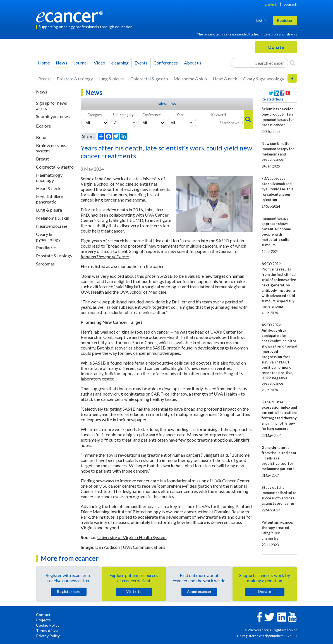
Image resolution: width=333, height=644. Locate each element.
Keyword (219, 115)
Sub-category (123, 115)
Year (180, 115)
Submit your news (53, 116)
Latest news (167, 104)
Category (95, 115)
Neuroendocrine (52, 226)
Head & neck (225, 79)
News (62, 63)
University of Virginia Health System (132, 537)
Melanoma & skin (190, 79)
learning (120, 63)
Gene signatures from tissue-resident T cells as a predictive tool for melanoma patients (279, 458)
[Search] (293, 63)
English (271, 4)
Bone (41, 137)
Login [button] (261, 20)
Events (141, 63)
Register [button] (285, 20)
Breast (45, 79)
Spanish (290, 4)
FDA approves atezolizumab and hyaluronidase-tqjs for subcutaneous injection (277, 189)
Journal (81, 63)
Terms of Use (48, 630)
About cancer (199, 592)
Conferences (166, 63)
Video (100, 63)
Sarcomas (45, 264)
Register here (69, 592)
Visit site (134, 592)
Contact (43, 615)
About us (193, 63)
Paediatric (46, 247)
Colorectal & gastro (149, 79)
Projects (43, 620)
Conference (152, 115)
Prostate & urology (75, 79)
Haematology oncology (49, 178)
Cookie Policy (48, 625)
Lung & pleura (112, 79)
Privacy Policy (48, 636)
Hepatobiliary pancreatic (50, 199)
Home (44, 63)
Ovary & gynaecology (263, 79)
